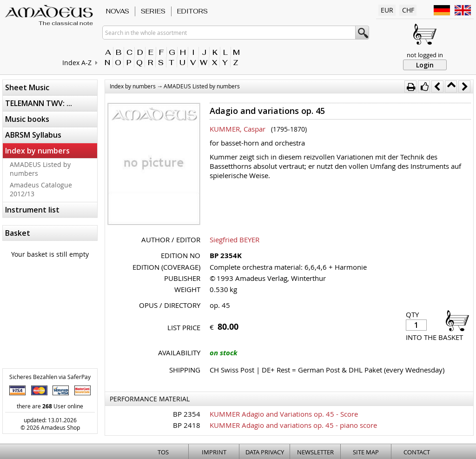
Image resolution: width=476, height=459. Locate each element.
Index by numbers (37, 151)
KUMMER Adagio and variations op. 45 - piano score (293, 425)
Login (425, 65)
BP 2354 (187, 414)
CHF (408, 10)
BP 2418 (187, 425)
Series (153, 11)
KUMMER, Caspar (238, 129)
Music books (27, 119)
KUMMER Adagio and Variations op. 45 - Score (284, 414)
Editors (192, 11)
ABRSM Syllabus (33, 135)
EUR (387, 10)
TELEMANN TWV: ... (39, 103)
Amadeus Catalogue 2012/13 (41, 189)
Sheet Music (27, 87)
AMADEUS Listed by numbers (40, 169)
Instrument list (32, 210)
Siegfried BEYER (235, 239)
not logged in (425, 55)
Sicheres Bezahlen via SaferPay (50, 377)
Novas (118, 11)
